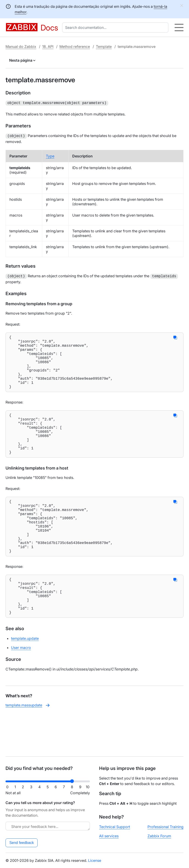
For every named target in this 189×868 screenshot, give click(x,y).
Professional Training (165, 827)
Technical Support (115, 827)
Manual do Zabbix (21, 47)
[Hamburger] (179, 27)
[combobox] (116, 27)
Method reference (75, 47)
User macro (21, 687)
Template (104, 47)
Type (50, 155)
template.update (25, 678)
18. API (48, 47)
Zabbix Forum (159, 836)
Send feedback (22, 843)
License (95, 860)
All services (109, 836)
